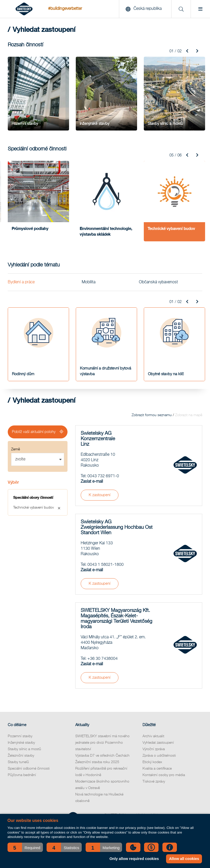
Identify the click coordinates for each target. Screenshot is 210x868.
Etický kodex (152, 762)
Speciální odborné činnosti (29, 769)
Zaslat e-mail (92, 482)
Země (16, 449)
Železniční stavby (21, 756)
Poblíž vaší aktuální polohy (34, 432)
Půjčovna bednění (22, 775)
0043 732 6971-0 (103, 476)
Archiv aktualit (153, 736)
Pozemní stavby (20, 736)
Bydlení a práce (21, 282)
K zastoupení (100, 495)
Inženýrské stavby (21, 743)
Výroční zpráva (154, 749)
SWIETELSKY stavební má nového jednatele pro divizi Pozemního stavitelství (102, 743)
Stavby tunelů (18, 762)
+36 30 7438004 (103, 659)
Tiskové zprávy (154, 782)
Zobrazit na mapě (189, 415)
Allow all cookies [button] (184, 859)
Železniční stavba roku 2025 (97, 762)
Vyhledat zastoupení (158, 743)
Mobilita (89, 282)
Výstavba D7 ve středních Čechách (102, 756)
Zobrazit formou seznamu (152, 415)
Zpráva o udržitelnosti (159, 756)
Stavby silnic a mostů (24, 749)
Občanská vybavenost (158, 282)
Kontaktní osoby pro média (164, 775)
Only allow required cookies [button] (134, 859)
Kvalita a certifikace (157, 769)
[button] (25, 847)
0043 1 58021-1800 (106, 565)
